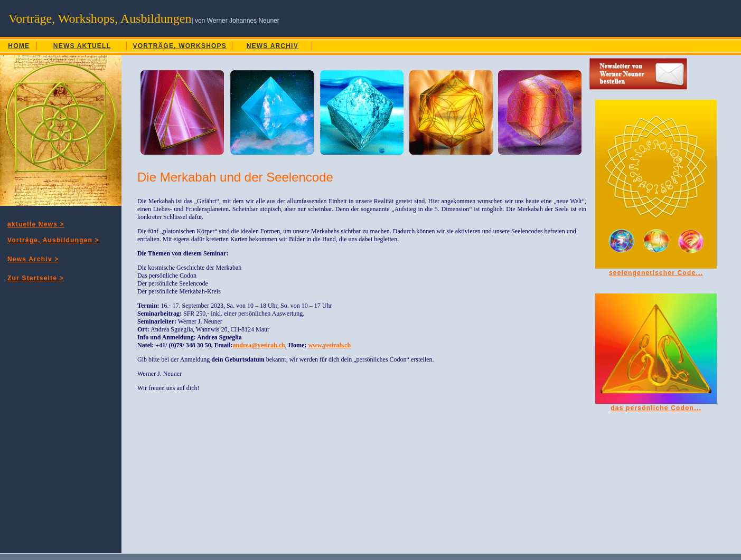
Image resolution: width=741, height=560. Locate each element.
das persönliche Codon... (656, 408)
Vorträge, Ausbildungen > (53, 240)
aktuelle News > (36, 224)
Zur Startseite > (36, 278)
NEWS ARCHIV (273, 46)
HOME (19, 46)
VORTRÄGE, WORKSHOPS (180, 46)
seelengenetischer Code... (656, 273)
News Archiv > (33, 259)
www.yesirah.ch (329, 345)
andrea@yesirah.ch (259, 345)
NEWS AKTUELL (82, 46)
